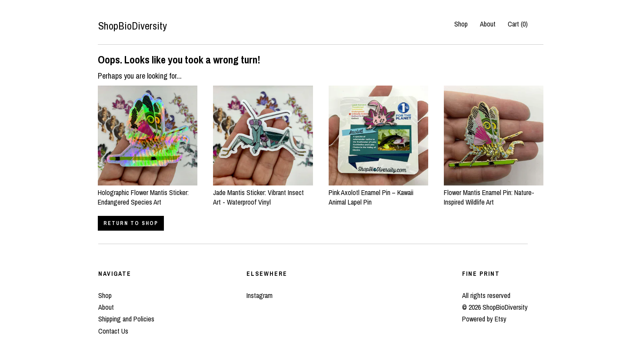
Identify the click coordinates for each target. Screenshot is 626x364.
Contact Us (113, 331)
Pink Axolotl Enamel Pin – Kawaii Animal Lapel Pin (378, 193)
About (488, 24)
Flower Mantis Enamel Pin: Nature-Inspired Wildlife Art (494, 193)
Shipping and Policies (126, 319)
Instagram (260, 295)
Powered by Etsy (484, 319)
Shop (461, 24)
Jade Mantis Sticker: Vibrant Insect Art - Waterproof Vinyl (263, 193)
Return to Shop (131, 223)
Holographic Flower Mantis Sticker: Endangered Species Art (148, 193)
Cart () (518, 24)
